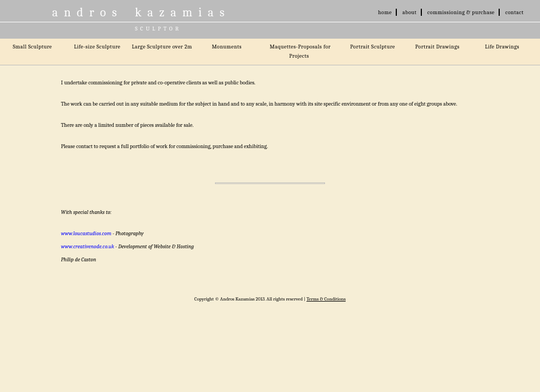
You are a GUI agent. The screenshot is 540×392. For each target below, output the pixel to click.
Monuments (227, 47)
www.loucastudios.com (86, 234)
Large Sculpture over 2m (162, 47)
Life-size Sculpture (97, 47)
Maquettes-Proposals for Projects (300, 51)
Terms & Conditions (326, 299)
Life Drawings (502, 47)
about (409, 13)
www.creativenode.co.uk (88, 247)
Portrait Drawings (438, 47)
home (385, 13)
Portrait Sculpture (373, 47)
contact (514, 13)
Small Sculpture (32, 47)
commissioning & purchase (461, 13)
